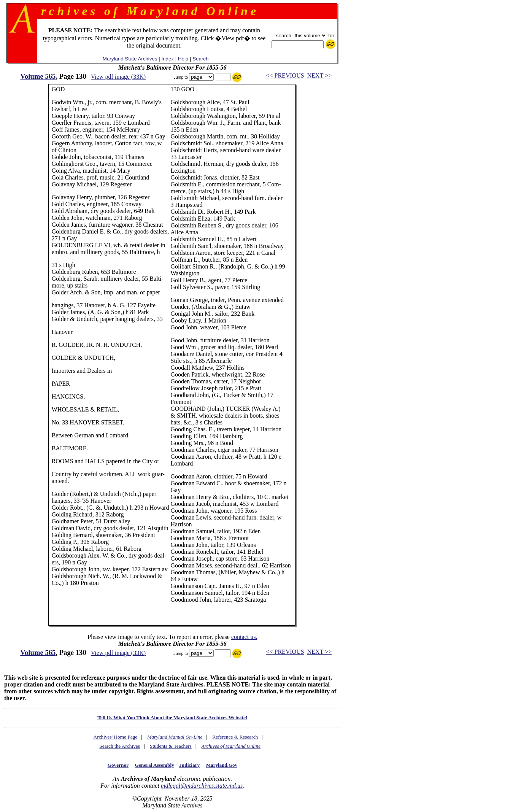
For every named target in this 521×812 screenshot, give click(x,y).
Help (183, 59)
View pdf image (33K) (118, 77)
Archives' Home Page (116, 737)
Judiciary (189, 765)
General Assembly (155, 765)
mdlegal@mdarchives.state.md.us (202, 786)
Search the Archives (120, 746)
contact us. (244, 637)
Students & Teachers (171, 746)
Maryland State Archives (130, 59)
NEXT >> (319, 75)
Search (200, 59)
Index (168, 59)
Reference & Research (235, 737)
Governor (118, 765)
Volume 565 (38, 76)
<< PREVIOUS (285, 75)
